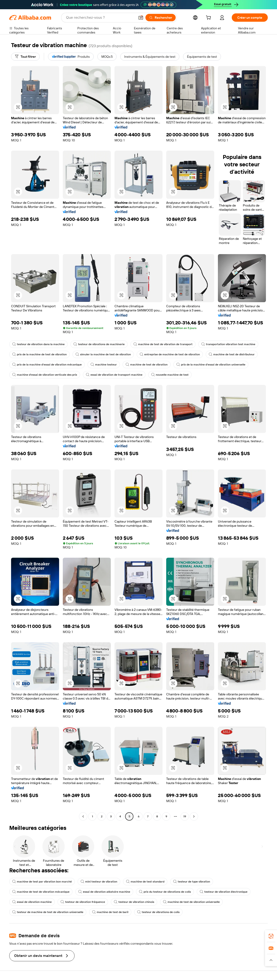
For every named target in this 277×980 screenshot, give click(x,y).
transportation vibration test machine (228, 344)
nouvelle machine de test (170, 375)
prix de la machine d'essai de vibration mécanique (47, 365)
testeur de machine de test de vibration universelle (48, 912)
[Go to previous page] (83, 816)
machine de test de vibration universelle (191, 902)
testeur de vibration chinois (134, 902)
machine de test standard (145, 882)
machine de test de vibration (147, 365)
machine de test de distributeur (232, 354)
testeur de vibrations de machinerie (99, 344)
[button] (141, 18)
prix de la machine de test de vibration (39, 354)
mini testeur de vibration (99, 882)
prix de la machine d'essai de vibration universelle (211, 365)
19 (185, 816)
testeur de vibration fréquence (83, 902)
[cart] (209, 18)
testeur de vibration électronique (224, 892)
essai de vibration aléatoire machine (104, 892)
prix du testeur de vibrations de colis (165, 892)
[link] (271, 936)
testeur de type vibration (192, 882)
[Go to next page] (194, 816)
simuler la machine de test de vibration (103, 354)
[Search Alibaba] (100, 18)
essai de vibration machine (32, 902)
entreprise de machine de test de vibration (170, 354)
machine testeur (104, 365)
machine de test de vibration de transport (163, 344)
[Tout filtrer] (25, 57)
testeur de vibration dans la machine (38, 344)
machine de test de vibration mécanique (41, 892)
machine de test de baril (110, 912)
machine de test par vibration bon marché (42, 882)
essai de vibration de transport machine (114, 375)
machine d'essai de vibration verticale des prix (45, 375)
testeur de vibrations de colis (158, 912)
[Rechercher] (161, 18)
